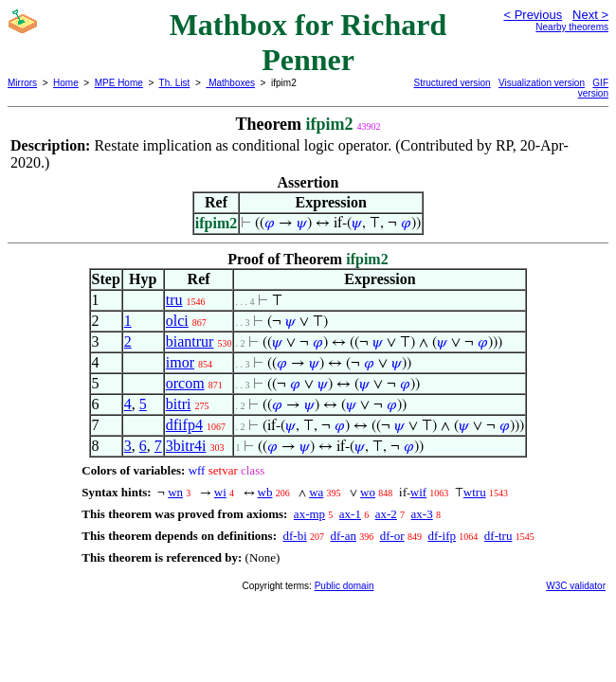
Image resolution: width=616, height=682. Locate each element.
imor (180, 362)
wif (418, 492)
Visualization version (542, 83)
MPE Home (119, 83)
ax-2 (386, 514)
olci (177, 321)
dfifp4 (184, 425)
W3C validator (576, 586)
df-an (344, 536)
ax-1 (350, 514)
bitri (179, 404)
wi (220, 492)
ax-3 (422, 514)
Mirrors (22, 83)
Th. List (175, 83)
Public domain (344, 586)
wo (368, 492)
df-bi (294, 536)
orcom (185, 383)
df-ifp (442, 536)
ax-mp (309, 514)
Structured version (453, 83)
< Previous (533, 15)
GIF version (593, 88)
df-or (392, 536)
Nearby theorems (572, 27)
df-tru (498, 536)
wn (175, 492)
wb (265, 492)
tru (174, 300)
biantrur (190, 341)
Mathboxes (230, 83)
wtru (475, 492)
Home (66, 83)
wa (316, 492)
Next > (590, 15)
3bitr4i (186, 446)
